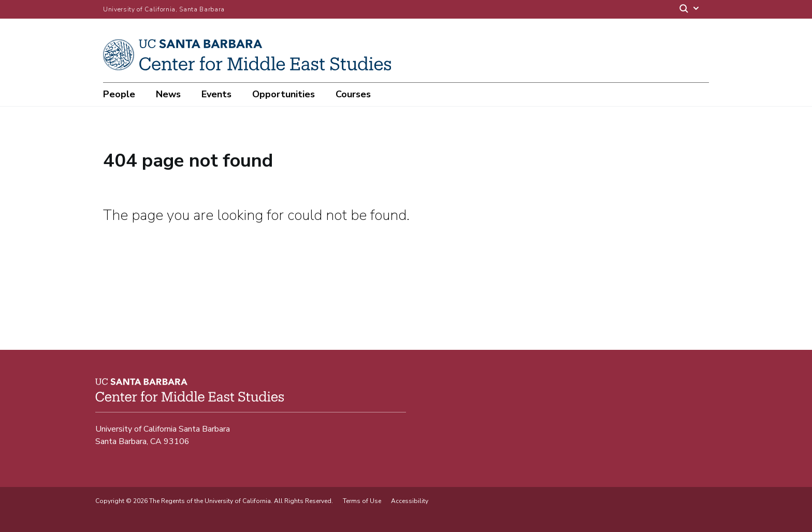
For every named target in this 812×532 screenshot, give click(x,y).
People (119, 94)
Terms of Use (362, 501)
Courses (353, 94)
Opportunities (284, 94)
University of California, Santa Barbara (164, 9)
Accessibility (410, 501)
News (168, 94)
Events (216, 94)
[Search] (690, 10)
